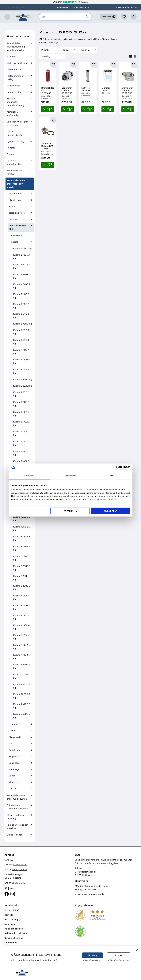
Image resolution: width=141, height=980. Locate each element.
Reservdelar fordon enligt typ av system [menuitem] (17, 797)
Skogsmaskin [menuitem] (16, 737)
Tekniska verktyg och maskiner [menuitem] (17, 827)
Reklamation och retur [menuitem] (16, 933)
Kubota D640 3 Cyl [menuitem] (21, 316)
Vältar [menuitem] (12, 776)
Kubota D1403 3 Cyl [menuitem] (21, 453)
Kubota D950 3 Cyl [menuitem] (21, 342)
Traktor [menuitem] (13, 207)
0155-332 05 (62, 7)
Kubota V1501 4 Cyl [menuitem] (21, 617)
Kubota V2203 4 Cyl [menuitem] (22, 276)
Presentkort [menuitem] (13, 154)
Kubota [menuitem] (15, 242)
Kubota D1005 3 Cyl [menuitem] (21, 257)
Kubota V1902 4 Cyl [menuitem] (21, 647)
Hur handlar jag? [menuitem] (13, 920)
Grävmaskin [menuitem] (15, 194)
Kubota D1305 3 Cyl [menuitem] (21, 433)
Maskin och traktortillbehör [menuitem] (14, 133)
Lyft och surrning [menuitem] (15, 141)
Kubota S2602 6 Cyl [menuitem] (22, 578)
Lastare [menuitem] (13, 789)
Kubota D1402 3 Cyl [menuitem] (21, 443)
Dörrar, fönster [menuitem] (14, 69)
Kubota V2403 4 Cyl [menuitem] (22, 286)
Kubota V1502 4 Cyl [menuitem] (21, 627)
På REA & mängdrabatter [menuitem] (14, 162)
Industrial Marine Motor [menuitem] (18, 227)
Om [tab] (112, 476)
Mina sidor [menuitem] (10, 924)
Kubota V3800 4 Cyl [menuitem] (22, 686)
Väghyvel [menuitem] (14, 782)
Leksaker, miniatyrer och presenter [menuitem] (17, 123)
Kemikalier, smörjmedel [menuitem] (13, 114)
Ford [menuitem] (13, 731)
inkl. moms (132, 7)
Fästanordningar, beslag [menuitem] (15, 78)
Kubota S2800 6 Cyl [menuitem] (22, 588)
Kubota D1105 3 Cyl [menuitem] (21, 296)
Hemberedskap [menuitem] (14, 92)
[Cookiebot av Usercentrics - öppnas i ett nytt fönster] (118, 468)
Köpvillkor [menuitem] (9, 915)
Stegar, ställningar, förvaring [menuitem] (16, 817)
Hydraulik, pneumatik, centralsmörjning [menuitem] (15, 102)
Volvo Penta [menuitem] (17, 236)
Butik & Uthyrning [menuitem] (14, 938)
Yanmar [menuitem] (15, 724)
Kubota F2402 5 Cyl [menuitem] (22, 528)
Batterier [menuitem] (11, 57)
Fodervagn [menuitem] (14, 769)
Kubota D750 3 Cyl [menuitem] (23, 324)
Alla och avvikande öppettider (90, 894)
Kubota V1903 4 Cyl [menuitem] (21, 657)
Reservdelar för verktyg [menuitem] (14, 172)
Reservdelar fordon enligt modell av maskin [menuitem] (16, 184)
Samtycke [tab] (29, 476)
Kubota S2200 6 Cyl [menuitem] (22, 558)
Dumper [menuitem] (13, 219)
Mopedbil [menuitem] (13, 757)
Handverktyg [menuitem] (13, 86)
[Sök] (87, 17)
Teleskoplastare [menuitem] (17, 213)
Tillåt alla (111, 511)
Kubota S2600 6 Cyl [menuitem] (22, 568)
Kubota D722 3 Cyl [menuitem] (23, 248)
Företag (92, 955)
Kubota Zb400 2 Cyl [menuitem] (22, 706)
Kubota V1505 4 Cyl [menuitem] (21, 371)
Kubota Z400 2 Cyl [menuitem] (23, 379)
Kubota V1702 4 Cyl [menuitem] (21, 637)
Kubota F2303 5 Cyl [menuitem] (22, 696)
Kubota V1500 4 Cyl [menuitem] (21, 607)
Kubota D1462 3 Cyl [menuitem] (21, 463)
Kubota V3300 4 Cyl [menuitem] (22, 666)
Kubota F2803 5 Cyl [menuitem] (22, 548)
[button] (7, 17)
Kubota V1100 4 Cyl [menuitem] (21, 352)
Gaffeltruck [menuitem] (14, 750)
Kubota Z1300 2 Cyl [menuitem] (21, 676)
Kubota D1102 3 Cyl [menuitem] (21, 404)
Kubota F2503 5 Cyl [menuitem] (22, 538)
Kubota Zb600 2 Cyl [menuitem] (22, 716)
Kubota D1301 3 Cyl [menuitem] (21, 414)
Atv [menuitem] (11, 744)
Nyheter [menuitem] (11, 148)
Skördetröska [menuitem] (16, 200)
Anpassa (70, 511)
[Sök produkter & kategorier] (65, 17)
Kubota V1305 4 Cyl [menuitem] (21, 597)
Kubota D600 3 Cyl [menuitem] (21, 306)
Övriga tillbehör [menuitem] (14, 835)
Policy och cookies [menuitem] (14, 929)
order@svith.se (82, 7)
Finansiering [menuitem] (11, 943)
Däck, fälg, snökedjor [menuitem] (17, 63)
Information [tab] (71, 476)
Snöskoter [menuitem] (14, 763)
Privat (119, 955)
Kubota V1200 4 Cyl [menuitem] (21, 361)
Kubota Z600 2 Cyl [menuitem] (21, 394)
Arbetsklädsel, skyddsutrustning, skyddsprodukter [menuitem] (16, 47)
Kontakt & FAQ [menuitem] (12, 910)
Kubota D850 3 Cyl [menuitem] (21, 332)
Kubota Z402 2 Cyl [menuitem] (23, 386)
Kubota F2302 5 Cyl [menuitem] (22, 519)
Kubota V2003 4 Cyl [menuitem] (22, 266)
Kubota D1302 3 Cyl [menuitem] (21, 423)
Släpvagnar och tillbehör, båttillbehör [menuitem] (17, 807)
